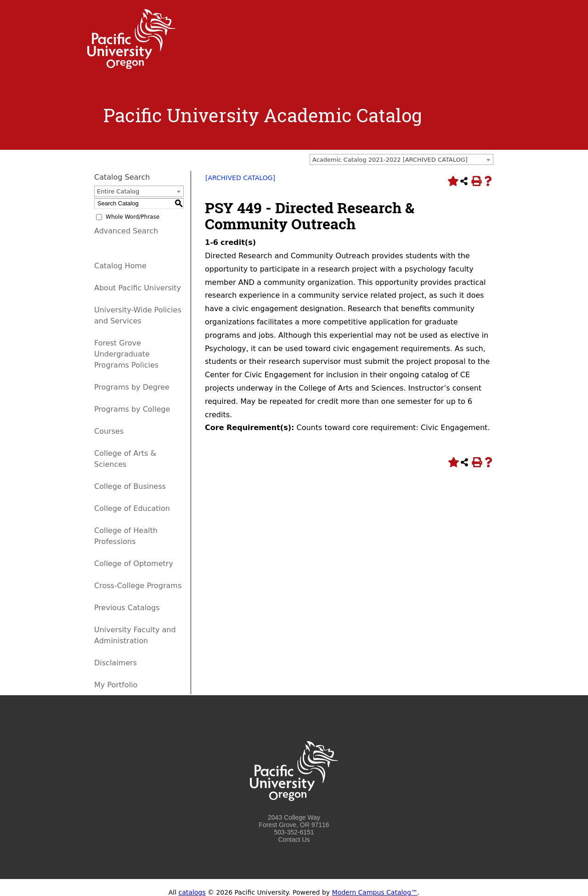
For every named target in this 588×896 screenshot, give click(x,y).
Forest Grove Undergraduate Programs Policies (126, 354)
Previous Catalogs (127, 608)
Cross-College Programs (138, 586)
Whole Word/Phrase (133, 217)
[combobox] (401, 159)
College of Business (130, 486)
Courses (109, 431)
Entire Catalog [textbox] (118, 191)
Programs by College (132, 409)
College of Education (132, 508)
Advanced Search (126, 231)
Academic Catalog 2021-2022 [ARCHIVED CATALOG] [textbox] (390, 160)
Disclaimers (116, 663)
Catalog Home (120, 266)
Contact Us (294, 839)
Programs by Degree (132, 387)
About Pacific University (138, 288)
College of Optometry (134, 564)
